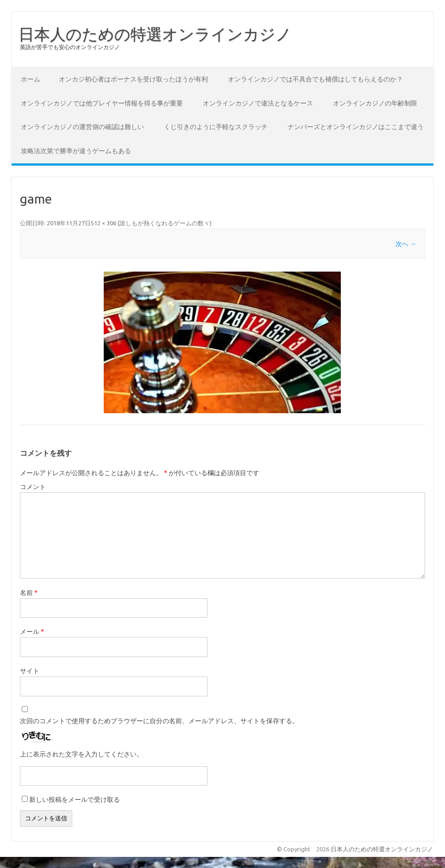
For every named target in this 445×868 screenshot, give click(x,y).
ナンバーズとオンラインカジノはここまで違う (356, 127)
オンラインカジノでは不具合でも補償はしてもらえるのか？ (315, 79)
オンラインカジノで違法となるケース (258, 103)
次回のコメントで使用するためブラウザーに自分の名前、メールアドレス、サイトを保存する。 (159, 721)
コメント (33, 487)
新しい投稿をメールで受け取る (75, 800)
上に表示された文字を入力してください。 (81, 754)
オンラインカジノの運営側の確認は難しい (82, 127)
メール (32, 632)
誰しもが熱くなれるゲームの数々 (165, 223)
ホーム (31, 79)
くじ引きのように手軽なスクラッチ (216, 127)
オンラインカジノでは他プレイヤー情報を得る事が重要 (102, 103)
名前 (29, 593)
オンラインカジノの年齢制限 (375, 103)
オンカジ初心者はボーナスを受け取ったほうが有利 (133, 79)
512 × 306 (103, 223)
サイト (30, 671)
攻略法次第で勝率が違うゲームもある (76, 151)
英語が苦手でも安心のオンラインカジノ (70, 47)
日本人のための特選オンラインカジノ (155, 34)
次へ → (406, 244)
